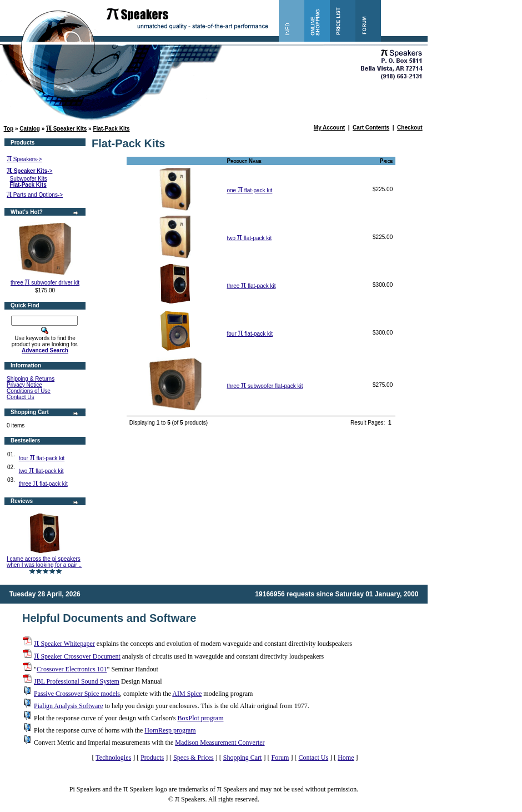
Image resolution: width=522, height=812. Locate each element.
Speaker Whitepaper (64, 644)
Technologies (113, 758)
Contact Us (20, 397)
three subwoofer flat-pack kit (265, 386)
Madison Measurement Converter (220, 743)
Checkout (410, 128)
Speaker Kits (66, 129)
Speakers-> (24, 159)
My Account (329, 128)
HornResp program (170, 730)
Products (152, 758)
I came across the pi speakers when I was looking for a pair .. (44, 562)
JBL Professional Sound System (77, 681)
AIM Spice (187, 694)
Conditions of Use (29, 391)
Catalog (30, 129)
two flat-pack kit (41, 471)
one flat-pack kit (249, 190)
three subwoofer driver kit (45, 283)
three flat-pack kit (43, 484)
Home (346, 758)
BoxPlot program (200, 718)
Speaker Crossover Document (77, 656)
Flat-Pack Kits (111, 129)
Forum (280, 758)
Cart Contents (371, 128)
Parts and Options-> (35, 195)
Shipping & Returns (31, 379)
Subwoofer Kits (29, 179)
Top (9, 129)
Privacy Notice (24, 385)
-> (29, 171)
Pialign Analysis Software (69, 706)
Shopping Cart (243, 758)
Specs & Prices (194, 758)
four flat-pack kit (42, 458)
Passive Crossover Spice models (77, 694)
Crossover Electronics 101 (72, 669)
